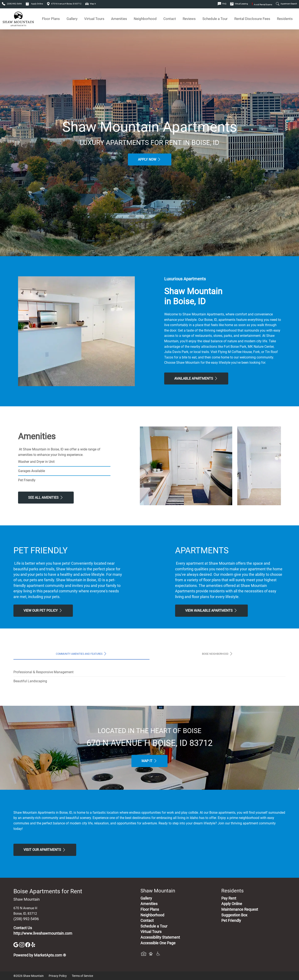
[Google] (16, 944)
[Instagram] (22, 944)
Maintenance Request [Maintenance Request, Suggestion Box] (240, 909)
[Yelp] (34, 944)
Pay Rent (229, 898)
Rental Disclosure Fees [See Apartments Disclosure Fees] (252, 19)
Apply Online (34, 4)
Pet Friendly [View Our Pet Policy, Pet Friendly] (231, 921)
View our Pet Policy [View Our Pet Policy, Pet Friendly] (43, 610)
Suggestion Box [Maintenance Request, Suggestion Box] (234, 915)
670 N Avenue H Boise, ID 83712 (64, 4)
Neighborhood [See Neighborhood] (145, 19)
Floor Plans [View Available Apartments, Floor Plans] (51, 19)
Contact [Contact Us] (170, 19)
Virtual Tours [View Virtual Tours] (94, 19)
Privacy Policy (58, 976)
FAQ (222, 4)
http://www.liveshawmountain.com (43, 933)
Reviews (189, 19)
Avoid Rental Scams (262, 5)
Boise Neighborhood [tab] (218, 654)
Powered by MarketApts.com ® (40, 955)
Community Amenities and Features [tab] (82, 654)
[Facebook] (28, 944)
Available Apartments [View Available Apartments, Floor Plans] (196, 378)
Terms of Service (82, 976)
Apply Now (150, 159)
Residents (285, 19)
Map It (90, 4)
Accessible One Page (158, 943)
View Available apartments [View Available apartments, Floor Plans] (211, 610)
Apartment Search (287, 4)
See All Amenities (46, 497)
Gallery (72, 19)
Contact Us (23, 928)
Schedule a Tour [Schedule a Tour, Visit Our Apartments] (215, 19)
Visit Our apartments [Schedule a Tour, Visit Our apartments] (45, 850)
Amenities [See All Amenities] (119, 19)
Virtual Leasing (239, 4)
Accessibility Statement (160, 937)
